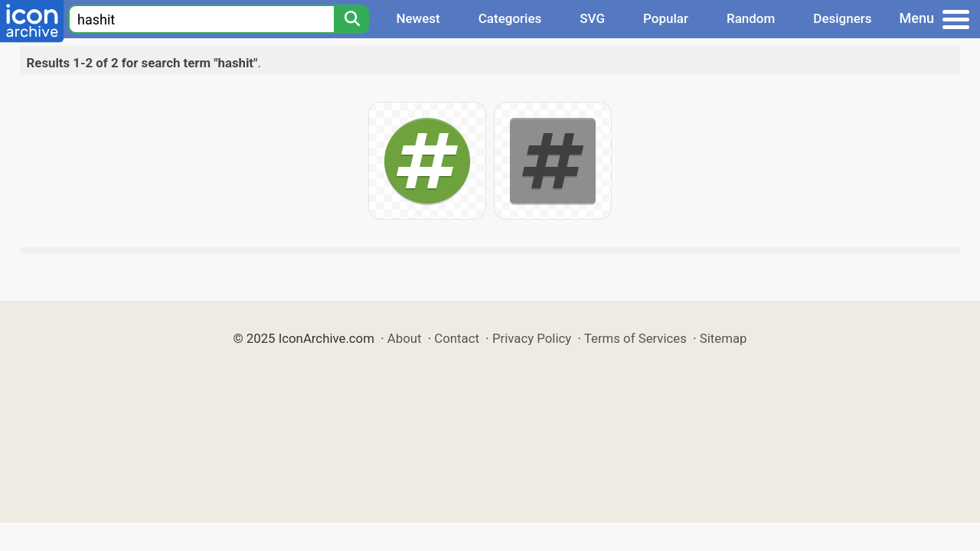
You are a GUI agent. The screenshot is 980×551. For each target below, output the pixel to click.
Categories (510, 18)
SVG (592, 18)
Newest (418, 18)
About (405, 338)
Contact (457, 338)
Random (751, 18)
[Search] (351, 19)
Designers (842, 18)
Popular (666, 18)
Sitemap (724, 338)
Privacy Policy (532, 338)
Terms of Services (635, 338)
